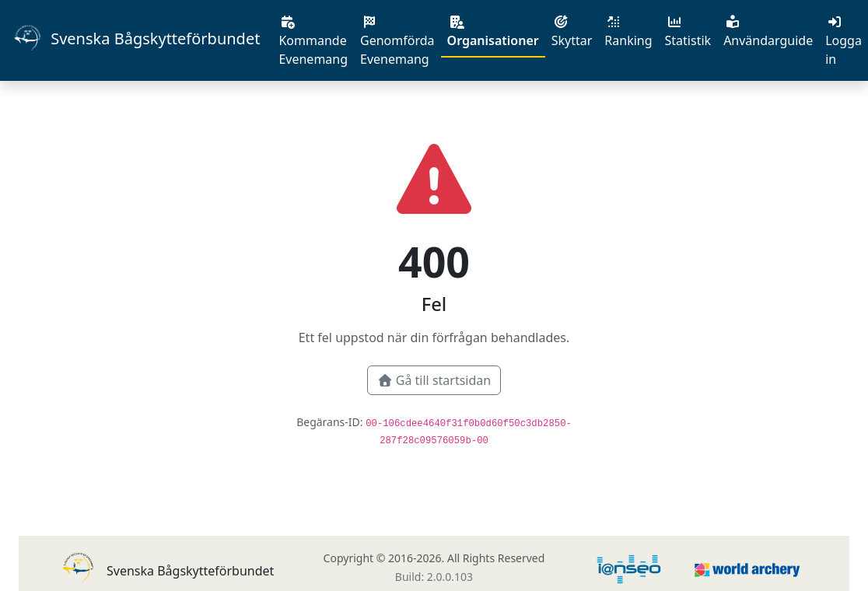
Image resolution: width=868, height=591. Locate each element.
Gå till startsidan (434, 380)
